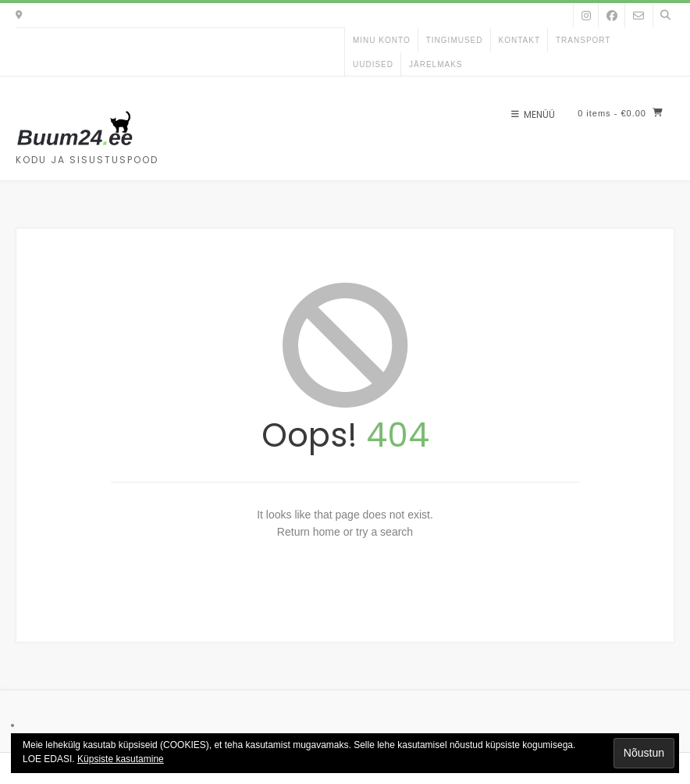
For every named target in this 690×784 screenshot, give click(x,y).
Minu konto (382, 40)
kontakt (519, 40)
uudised (373, 64)
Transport (583, 40)
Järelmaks (436, 64)
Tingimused (455, 40)
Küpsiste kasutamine (121, 759)
